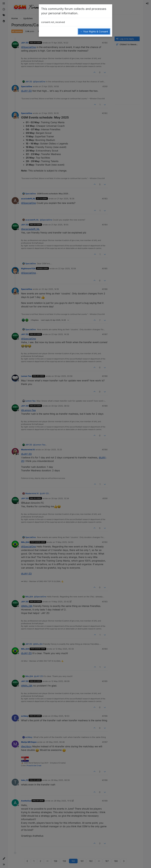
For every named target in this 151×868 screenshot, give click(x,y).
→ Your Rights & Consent (94, 31)
